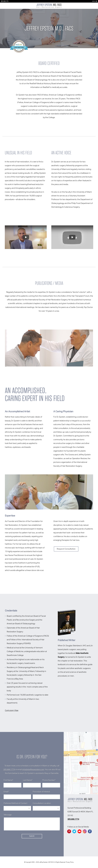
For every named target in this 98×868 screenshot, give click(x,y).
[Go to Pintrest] (69, 831)
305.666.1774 (5, 1)
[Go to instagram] (85, 831)
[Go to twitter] (74, 831)
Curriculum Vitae (12, 710)
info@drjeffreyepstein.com (33, 770)
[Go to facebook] (90, 831)
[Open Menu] (96, 1)
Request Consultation (66, 549)
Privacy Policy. (70, 862)
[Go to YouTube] (80, 831)
